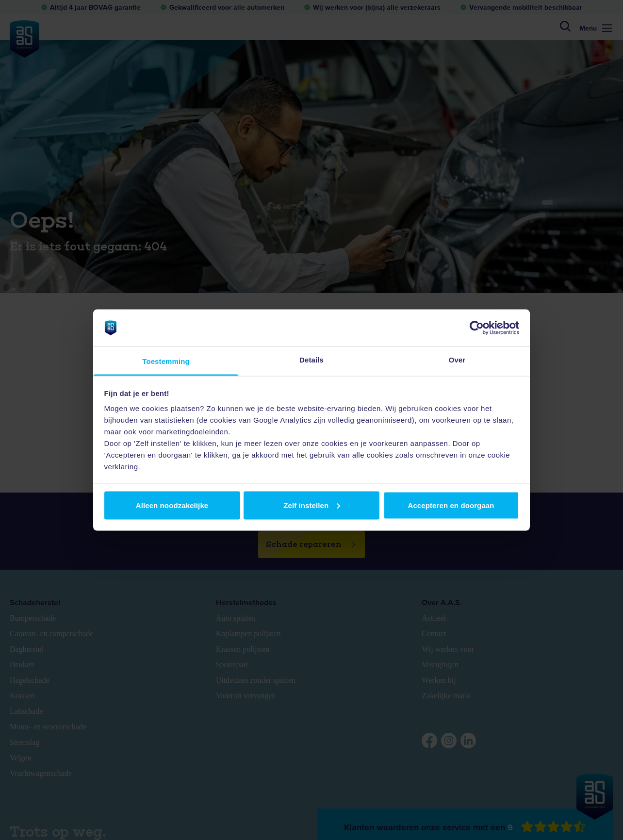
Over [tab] (457, 360)
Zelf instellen (312, 505)
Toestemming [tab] (166, 361)
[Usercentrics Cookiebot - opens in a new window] (477, 328)
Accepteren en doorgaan (451, 505)
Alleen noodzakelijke (172, 505)
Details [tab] (311, 360)
